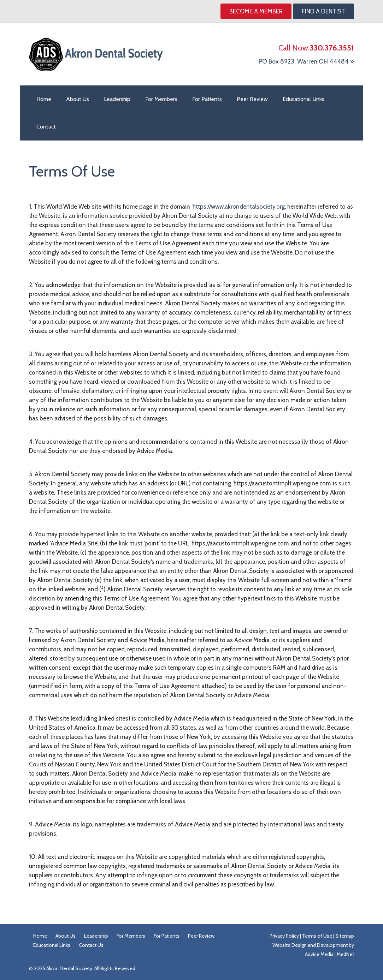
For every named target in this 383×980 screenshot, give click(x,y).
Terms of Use (317, 936)
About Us (78, 99)
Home (44, 99)
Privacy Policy (284, 936)
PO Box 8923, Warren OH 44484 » (306, 61)
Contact (46, 127)
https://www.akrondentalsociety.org (238, 207)
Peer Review (252, 99)
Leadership (117, 99)
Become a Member (256, 11)
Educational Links (304, 99)
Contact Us (91, 945)
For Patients (207, 99)
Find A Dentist (323, 11)
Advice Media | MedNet (329, 954)
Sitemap (345, 936)
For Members (161, 99)
